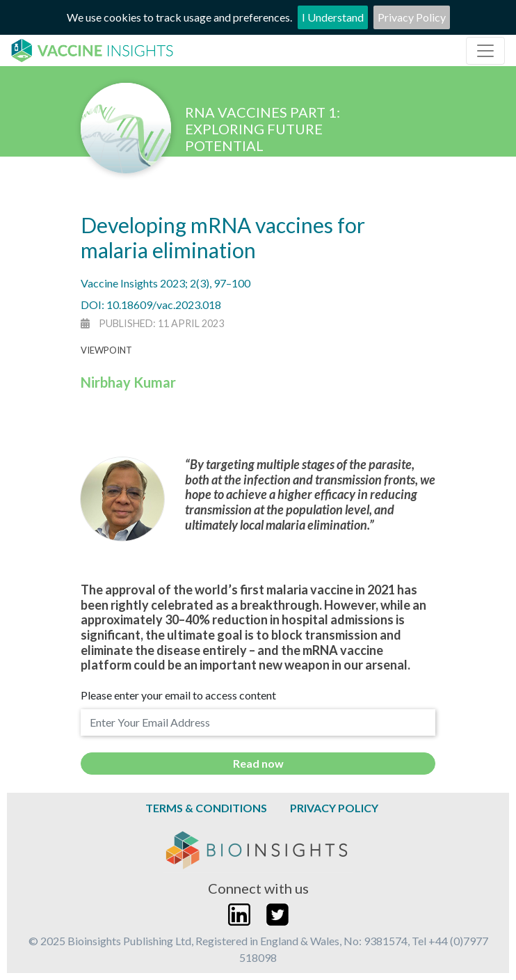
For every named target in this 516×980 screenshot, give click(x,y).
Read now (258, 763)
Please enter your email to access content (178, 695)
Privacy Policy (412, 17)
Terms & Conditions (206, 808)
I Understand (333, 17)
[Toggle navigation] (485, 51)
